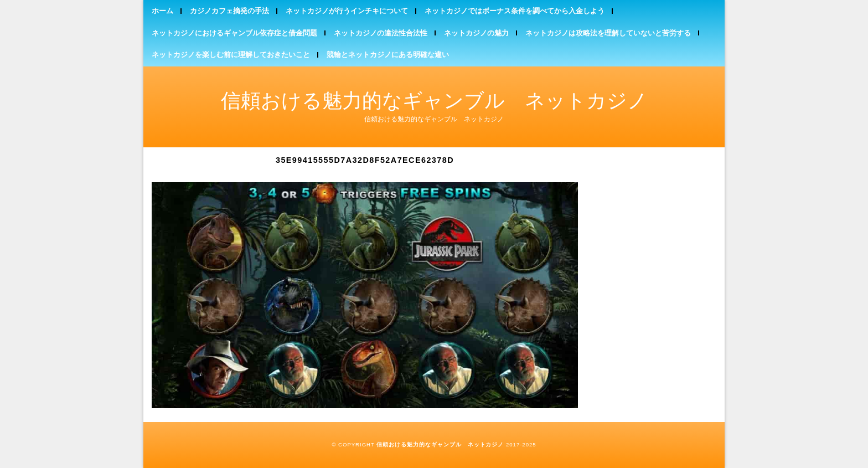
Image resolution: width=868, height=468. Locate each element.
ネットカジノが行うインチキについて (347, 11)
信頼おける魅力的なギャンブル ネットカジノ (434, 101)
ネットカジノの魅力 (476, 33)
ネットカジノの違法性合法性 (381, 33)
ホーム (162, 11)
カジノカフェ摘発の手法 (229, 11)
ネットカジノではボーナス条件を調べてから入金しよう (515, 11)
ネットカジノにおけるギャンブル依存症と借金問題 (234, 33)
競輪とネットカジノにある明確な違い (388, 55)
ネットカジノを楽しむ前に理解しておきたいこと (231, 55)
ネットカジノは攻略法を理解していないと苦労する (608, 33)
